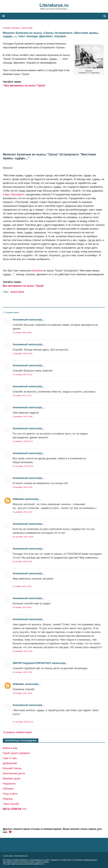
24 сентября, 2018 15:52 (23, 466)
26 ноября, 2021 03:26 (22, 607)
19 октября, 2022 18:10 (22, 693)
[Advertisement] (54, 118)
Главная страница (11, 28)
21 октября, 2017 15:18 (22, 375)
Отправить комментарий (17, 732)
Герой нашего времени (16, 753)
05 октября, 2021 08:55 (22, 562)
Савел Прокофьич (13, 194)
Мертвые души (12, 779)
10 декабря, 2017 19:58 (22, 417)
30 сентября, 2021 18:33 (23, 537)
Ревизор (8, 799)
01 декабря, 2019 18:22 (22, 512)
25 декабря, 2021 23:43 (22, 651)
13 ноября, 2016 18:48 (22, 333)
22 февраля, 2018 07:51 (23, 441)
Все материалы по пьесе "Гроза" (25, 86)
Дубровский (10, 763)
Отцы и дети (10, 794)
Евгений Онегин (12, 768)
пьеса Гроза (27, 28)
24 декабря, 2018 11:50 (22, 487)
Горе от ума (10, 758)
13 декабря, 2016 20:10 (22, 354)
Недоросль (9, 784)
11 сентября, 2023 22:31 (23, 722)
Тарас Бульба (11, 804)
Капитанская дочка (14, 773)
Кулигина (37, 271)
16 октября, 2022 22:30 (22, 672)
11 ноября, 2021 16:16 (22, 586)
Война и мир (10, 748)
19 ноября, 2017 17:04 (22, 396)
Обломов (8, 789)
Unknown (18, 499)
